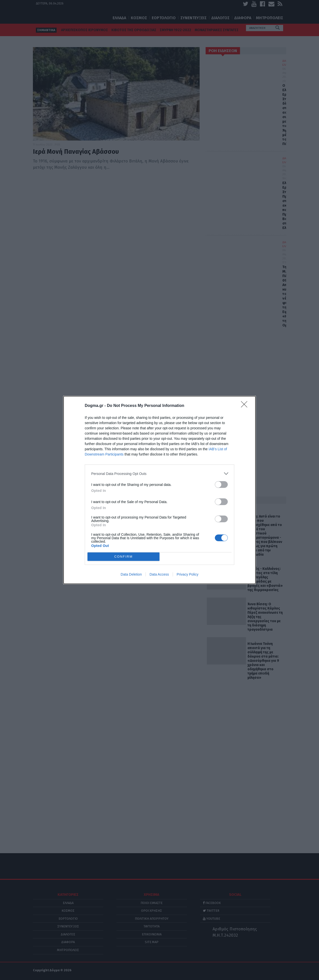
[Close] (246, 406)
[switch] (221, 485)
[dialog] (159, 490)
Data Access (159, 574)
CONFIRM (123, 557)
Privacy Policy (188, 574)
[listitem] (159, 474)
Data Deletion (131, 574)
